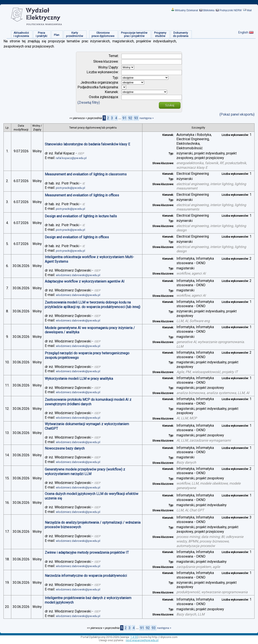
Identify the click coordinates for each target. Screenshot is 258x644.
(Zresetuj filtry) (89, 103)
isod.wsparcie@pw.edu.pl (142, 640)
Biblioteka (209, 10)
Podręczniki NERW (231, 10)
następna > (147, 118)
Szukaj (170, 105)
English (243, 32)
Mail (249, 10)
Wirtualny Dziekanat (186, 10)
